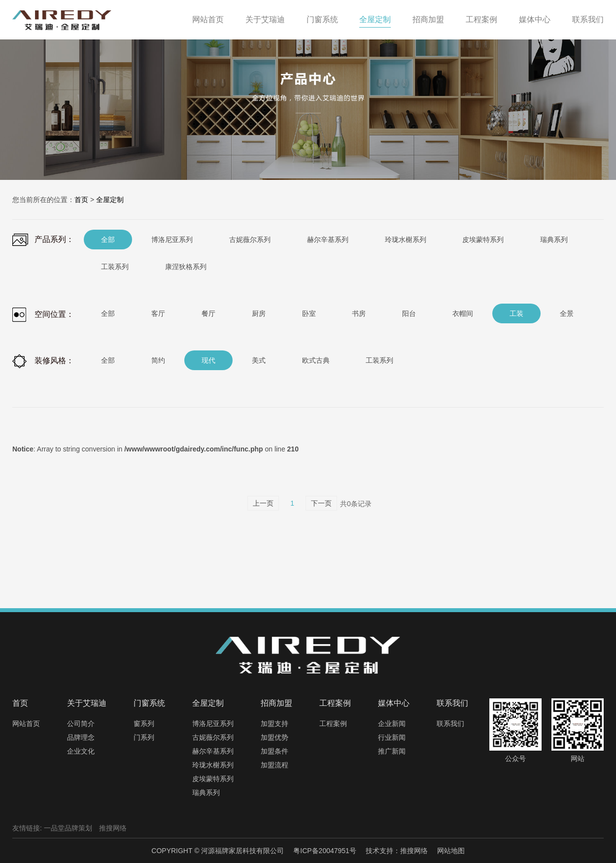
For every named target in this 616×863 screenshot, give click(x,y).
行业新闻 (392, 737)
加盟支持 (274, 724)
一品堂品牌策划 (68, 828)
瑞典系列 (206, 793)
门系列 (144, 737)
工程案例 (333, 724)
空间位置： (43, 315)
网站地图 (451, 851)
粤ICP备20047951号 (325, 851)
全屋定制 (110, 200)
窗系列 (144, 724)
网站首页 (26, 724)
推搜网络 (113, 828)
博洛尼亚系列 (213, 724)
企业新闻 (392, 724)
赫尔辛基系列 (213, 751)
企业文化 (81, 751)
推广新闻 (392, 751)
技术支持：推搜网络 (397, 851)
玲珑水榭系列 (213, 765)
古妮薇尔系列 (213, 737)
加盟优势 (274, 737)
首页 (81, 200)
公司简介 (81, 724)
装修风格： (43, 361)
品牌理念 (81, 737)
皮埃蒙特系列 (213, 779)
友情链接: (27, 828)
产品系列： (43, 240)
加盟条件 (274, 751)
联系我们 (450, 724)
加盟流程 (274, 765)
